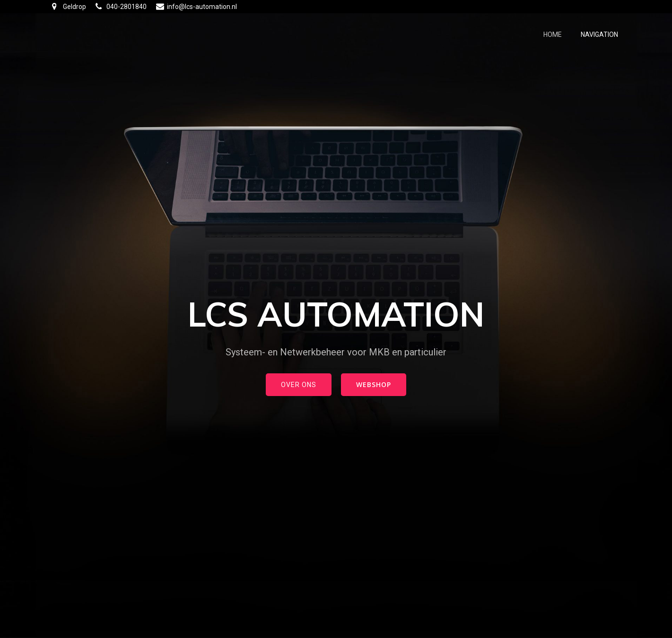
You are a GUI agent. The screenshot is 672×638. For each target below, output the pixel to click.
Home (553, 34)
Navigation (599, 34)
